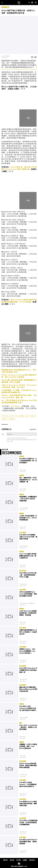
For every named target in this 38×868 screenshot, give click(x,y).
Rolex (12, 416)
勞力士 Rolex (5, 416)
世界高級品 (15, 406)
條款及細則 (32, 860)
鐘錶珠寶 (22, 416)
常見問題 (18, 860)
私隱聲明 (25, 860)
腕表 (27, 416)
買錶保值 (4, 419)
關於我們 (5, 860)
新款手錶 (33, 416)
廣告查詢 (12, 860)
